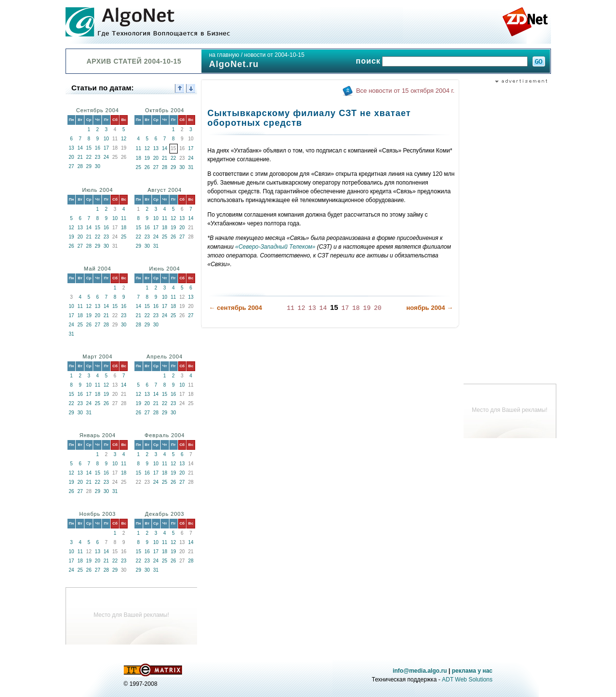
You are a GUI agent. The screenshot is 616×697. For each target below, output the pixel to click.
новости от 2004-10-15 (274, 55)
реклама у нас (472, 671)
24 (106, 157)
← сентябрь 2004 (235, 308)
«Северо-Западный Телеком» (275, 247)
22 (89, 157)
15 (89, 148)
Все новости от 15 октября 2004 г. (405, 91)
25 (139, 167)
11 (139, 148)
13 (71, 148)
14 (80, 148)
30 (97, 166)
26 (147, 167)
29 (89, 166)
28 (80, 166)
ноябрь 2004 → (430, 308)
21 (80, 157)
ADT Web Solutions (467, 680)
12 (124, 139)
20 (71, 157)
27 (71, 166)
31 (191, 167)
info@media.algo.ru (420, 671)
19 (147, 158)
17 (106, 148)
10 (106, 139)
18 (139, 158)
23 (97, 157)
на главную (224, 55)
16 (97, 148)
